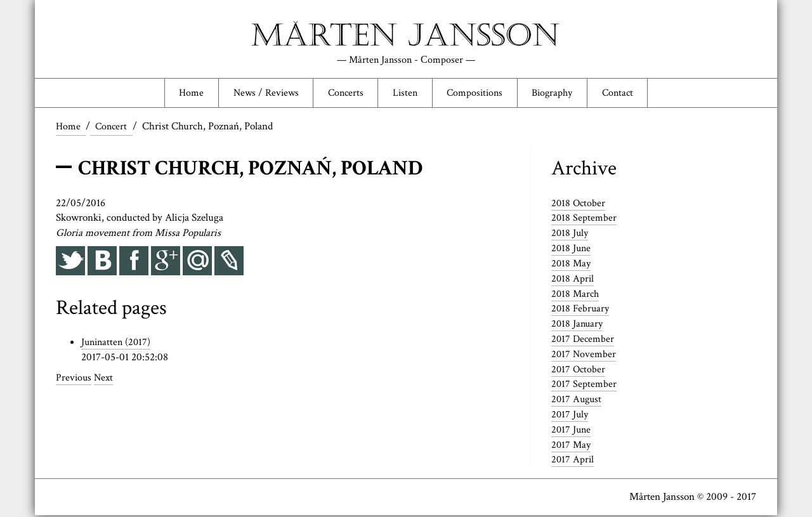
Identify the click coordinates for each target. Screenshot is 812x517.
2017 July (571, 416)
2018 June (572, 250)
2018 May (572, 265)
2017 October (579, 371)
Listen (404, 93)
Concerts (342, 93)
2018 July (571, 235)
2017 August (578, 401)
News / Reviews (259, 93)
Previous (74, 379)
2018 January (578, 325)
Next (105, 379)
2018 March (576, 296)
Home (182, 93)
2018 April (573, 280)
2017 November (584, 356)
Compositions (476, 93)
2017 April (573, 461)
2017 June (572, 431)
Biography (558, 93)
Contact (626, 93)
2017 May (572, 447)
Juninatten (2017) (118, 344)
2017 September (584, 386)
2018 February (581, 310)
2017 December (584, 341)
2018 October (579, 205)
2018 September (584, 219)
